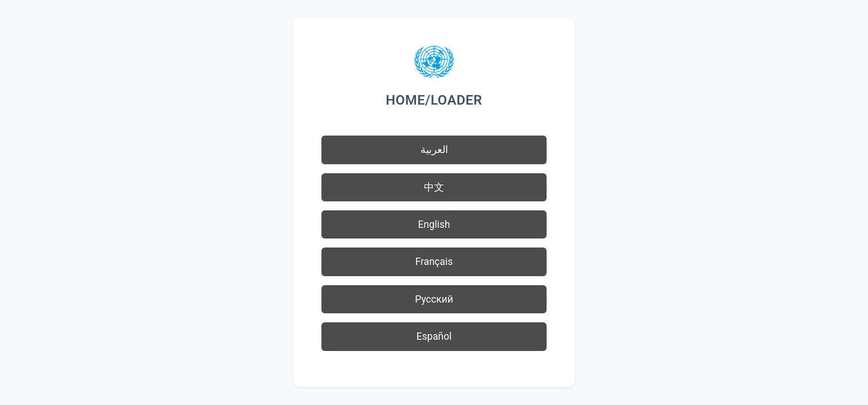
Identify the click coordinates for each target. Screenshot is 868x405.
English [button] (434, 224)
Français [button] (434, 262)
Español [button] (434, 336)
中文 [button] (434, 187)
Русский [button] (434, 299)
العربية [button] (434, 150)
